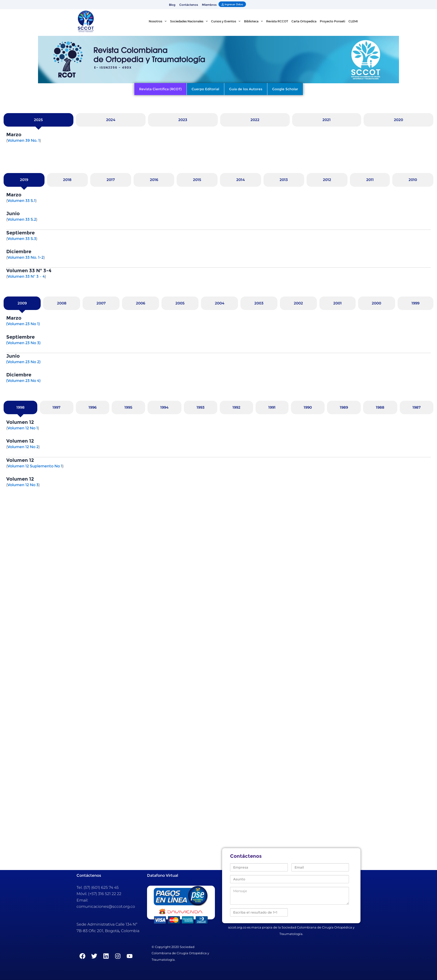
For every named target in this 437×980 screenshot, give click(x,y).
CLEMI (353, 21)
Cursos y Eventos (226, 21)
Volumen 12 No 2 (23, 447)
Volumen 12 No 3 (23, 485)
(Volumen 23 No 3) (23, 343)
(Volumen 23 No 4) (23, 381)
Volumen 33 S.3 (22, 239)
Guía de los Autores (246, 89)
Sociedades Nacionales (189, 21)
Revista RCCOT (277, 21)
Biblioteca (253, 21)
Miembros (209, 5)
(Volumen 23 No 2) (23, 362)
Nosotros (158, 21)
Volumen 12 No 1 (23, 428)
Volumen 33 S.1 (21, 201)
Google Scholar (285, 89)
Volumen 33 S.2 (22, 219)
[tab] (39, 120)
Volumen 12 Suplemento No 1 (35, 466)
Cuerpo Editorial (205, 89)
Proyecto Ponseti (332, 21)
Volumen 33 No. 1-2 (26, 257)
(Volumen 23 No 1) (23, 324)
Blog (172, 5)
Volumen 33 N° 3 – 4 (26, 276)
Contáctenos (189, 5)
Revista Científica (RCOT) (160, 89)
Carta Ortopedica (304, 21)
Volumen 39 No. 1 (24, 140)
